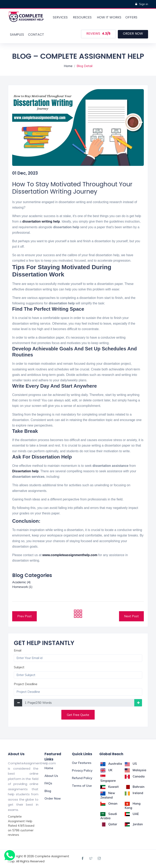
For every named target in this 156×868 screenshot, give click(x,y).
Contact (36, 35)
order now (133, 34)
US (131, 764)
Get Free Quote (78, 715)
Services (60, 17)
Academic (21, 582)
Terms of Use (82, 786)
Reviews (98, 34)
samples (17, 35)
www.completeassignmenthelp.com (70, 555)
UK (106, 770)
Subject (19, 667)
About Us (51, 776)
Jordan (134, 824)
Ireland (134, 793)
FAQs (48, 783)
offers (131, 17)
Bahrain (135, 787)
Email (18, 650)
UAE (132, 814)
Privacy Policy (82, 770)
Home (68, 66)
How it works (109, 17)
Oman (109, 803)
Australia (111, 764)
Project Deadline (26, 684)
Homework (22, 587)
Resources (82, 17)
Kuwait (109, 787)
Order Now (53, 798)
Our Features (82, 763)
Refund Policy (82, 778)
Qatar (109, 824)
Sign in (142, 4)
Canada (135, 776)
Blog (48, 791)
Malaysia (135, 770)
